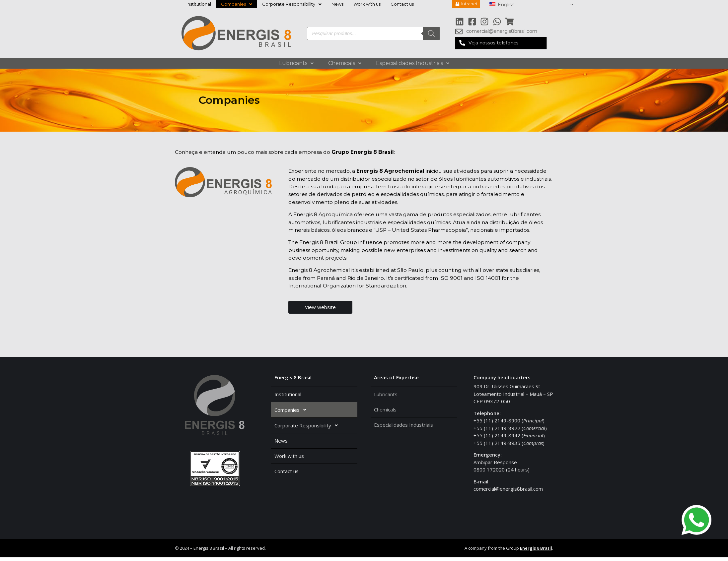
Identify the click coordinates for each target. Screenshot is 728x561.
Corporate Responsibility (292, 4)
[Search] (431, 34)
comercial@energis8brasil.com (508, 492)
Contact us (402, 4)
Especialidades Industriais (413, 63)
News (337, 4)
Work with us (367, 4)
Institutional (199, 4)
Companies (237, 4)
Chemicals (345, 63)
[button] (501, 44)
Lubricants (296, 63)
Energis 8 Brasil (536, 552)
